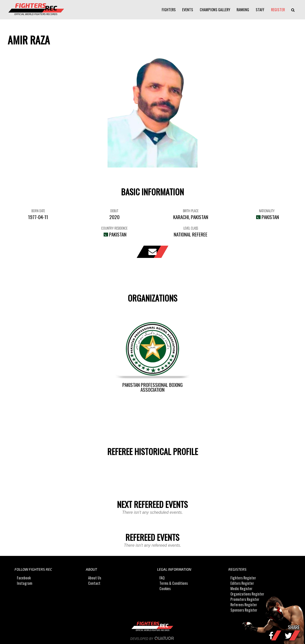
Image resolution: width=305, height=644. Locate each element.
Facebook (24, 578)
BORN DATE (38, 211)
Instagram (25, 583)
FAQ (162, 578)
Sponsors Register (244, 610)
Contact (94, 583)
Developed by (153, 639)
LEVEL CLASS (191, 228)
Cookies (165, 588)
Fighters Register (243, 578)
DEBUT (114, 211)
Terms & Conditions (174, 583)
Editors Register (242, 583)
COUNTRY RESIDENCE (114, 228)
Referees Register (244, 605)
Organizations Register (247, 594)
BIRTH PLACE (191, 211)
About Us (95, 578)
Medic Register (241, 588)
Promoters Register (245, 599)
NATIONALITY (267, 211)
